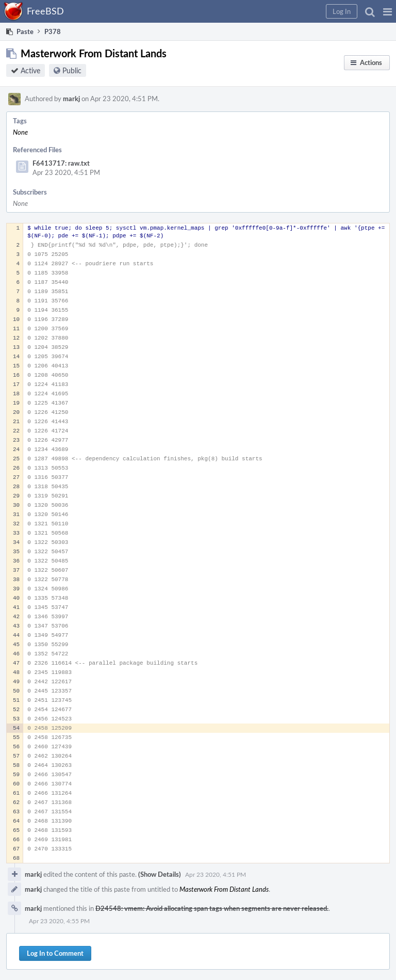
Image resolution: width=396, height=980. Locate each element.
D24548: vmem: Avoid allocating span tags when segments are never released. (212, 908)
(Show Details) (160, 874)
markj (71, 99)
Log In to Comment (55, 953)
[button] (387, 11)
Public (72, 70)
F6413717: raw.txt (61, 163)
